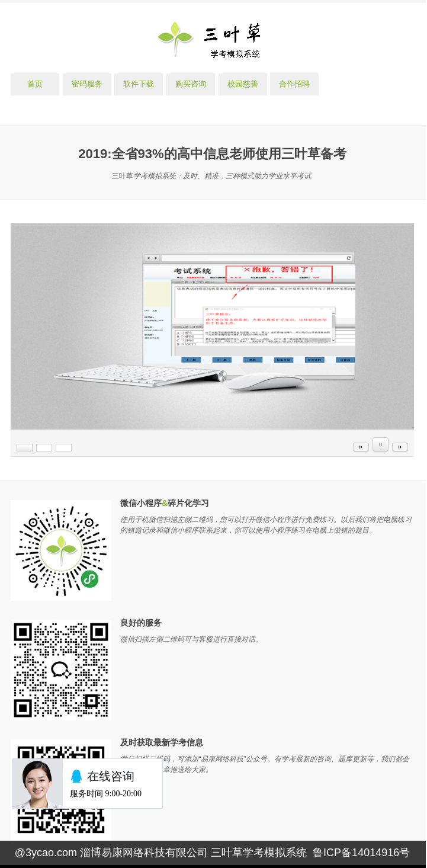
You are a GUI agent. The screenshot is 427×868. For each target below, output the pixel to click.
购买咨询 (191, 84)
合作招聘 (294, 84)
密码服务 (87, 84)
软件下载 (139, 84)
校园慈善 (243, 84)
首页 (35, 84)
